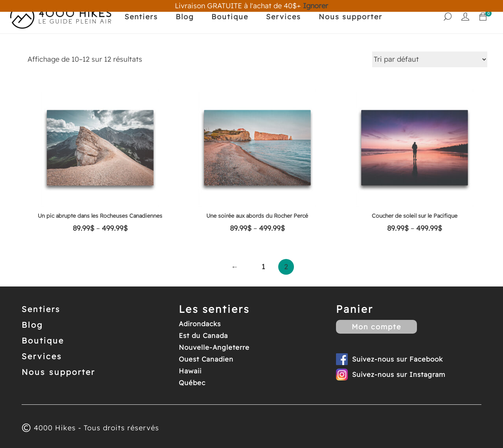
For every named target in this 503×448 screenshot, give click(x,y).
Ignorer (316, 6)
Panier (355, 309)
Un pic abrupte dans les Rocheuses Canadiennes (100, 216)
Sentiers (141, 17)
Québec (192, 383)
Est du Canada (203, 335)
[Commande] (430, 59)
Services (284, 17)
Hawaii (190, 371)
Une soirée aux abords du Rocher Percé (257, 216)
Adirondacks (200, 324)
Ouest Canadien (206, 359)
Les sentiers (214, 309)
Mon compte (376, 327)
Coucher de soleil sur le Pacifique (415, 216)
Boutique (230, 17)
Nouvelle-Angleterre (214, 347)
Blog (185, 17)
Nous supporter (351, 17)
